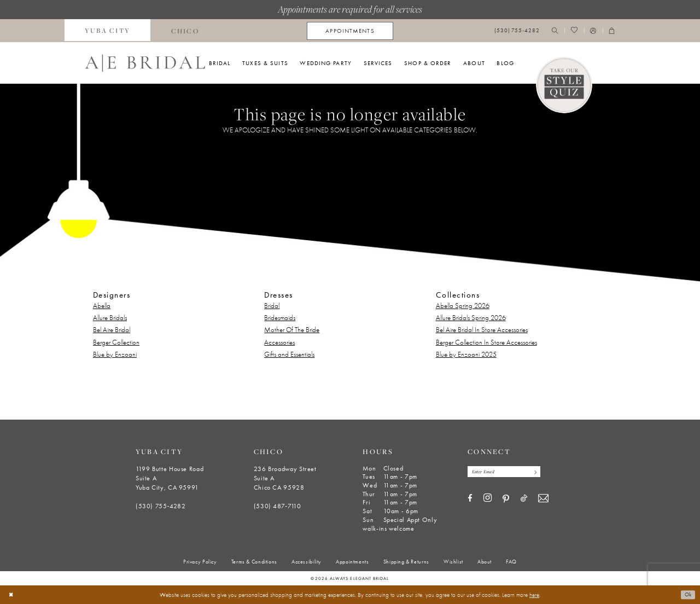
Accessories (279, 342)
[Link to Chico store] (185, 31)
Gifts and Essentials (289, 354)
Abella (102, 306)
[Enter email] (508, 472)
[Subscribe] (541, 472)
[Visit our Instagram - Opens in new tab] (488, 500)
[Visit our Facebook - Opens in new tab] (470, 500)
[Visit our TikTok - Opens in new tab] (524, 500)
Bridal (272, 306)
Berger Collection (116, 342)
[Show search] (555, 31)
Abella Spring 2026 (463, 306)
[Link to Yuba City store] (108, 31)
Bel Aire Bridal (112, 330)
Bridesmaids (280, 318)
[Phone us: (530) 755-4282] (517, 31)
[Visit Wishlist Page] (574, 31)
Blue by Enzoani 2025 (466, 354)
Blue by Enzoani (115, 354)
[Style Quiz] (564, 85)
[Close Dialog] (12, 595)
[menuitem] (108, 31)
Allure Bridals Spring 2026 (471, 318)
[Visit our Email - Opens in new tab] (543, 500)
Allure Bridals (110, 318)
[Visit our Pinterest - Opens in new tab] (506, 500)
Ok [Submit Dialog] (687, 595)
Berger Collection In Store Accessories (486, 342)
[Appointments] (350, 31)
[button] (593, 31)
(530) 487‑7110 (278, 506)
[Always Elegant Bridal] (145, 63)
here (534, 595)
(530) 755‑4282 (161, 506)
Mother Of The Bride (292, 330)
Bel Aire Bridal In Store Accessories (482, 330)
